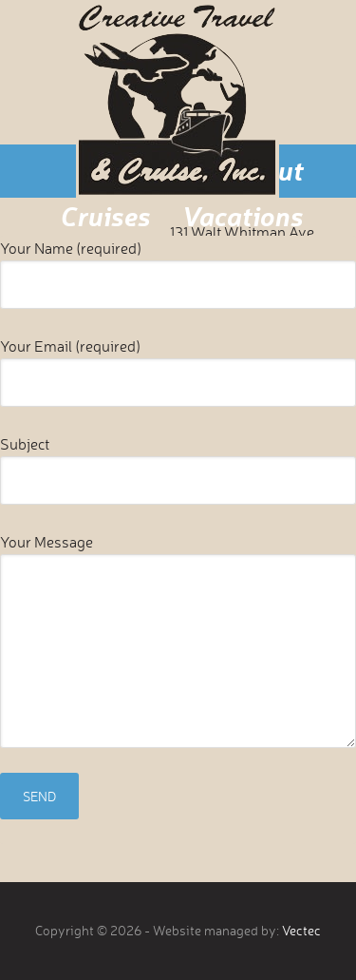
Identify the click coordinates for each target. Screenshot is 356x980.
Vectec (301, 930)
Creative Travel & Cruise (178, 99)
